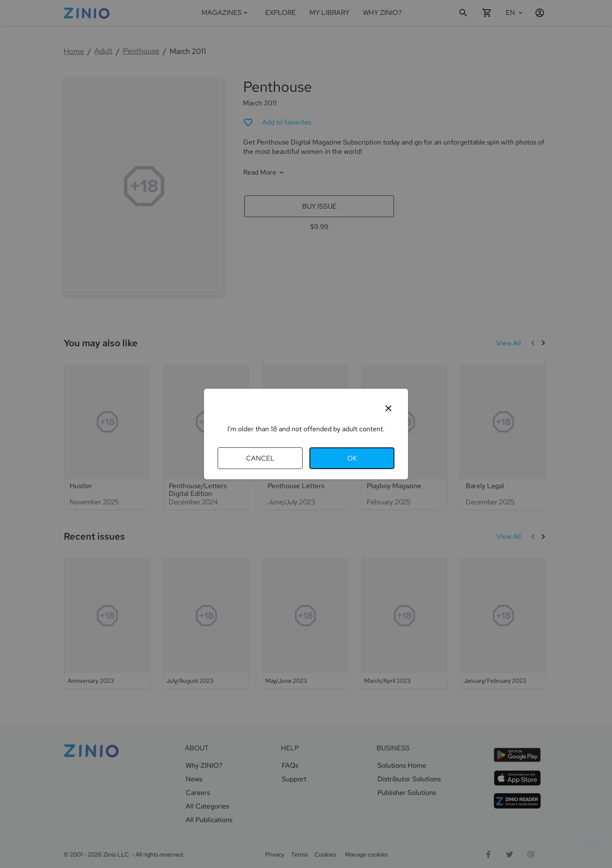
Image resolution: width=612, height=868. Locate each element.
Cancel (260, 458)
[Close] (388, 408)
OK (352, 458)
